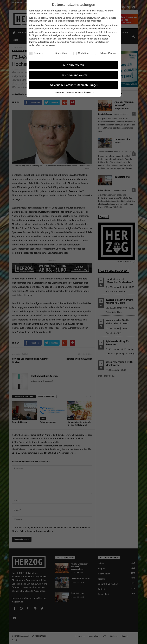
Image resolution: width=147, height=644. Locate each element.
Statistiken (59, 53)
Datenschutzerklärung (41, 42)
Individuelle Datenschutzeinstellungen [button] (74, 85)
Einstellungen (102, 42)
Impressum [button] (90, 92)
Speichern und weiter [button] (73, 75)
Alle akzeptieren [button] (73, 65)
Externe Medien (105, 53)
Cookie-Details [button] (59, 92)
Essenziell (37, 53)
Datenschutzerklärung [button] (75, 92)
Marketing (81, 53)
